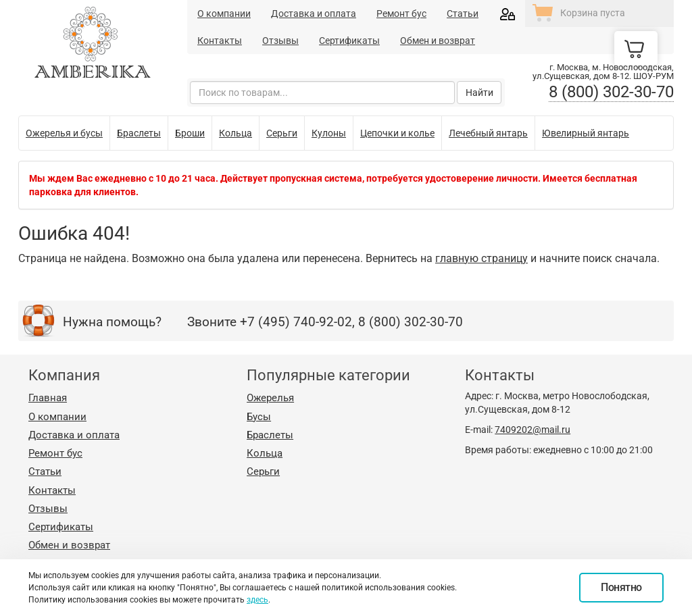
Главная (48, 398)
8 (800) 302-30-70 (611, 92)
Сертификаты (349, 41)
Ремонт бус (401, 14)
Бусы (259, 417)
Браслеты (270, 435)
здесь (257, 600)
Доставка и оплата (314, 14)
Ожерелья (270, 398)
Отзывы (280, 41)
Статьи (463, 14)
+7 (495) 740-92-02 (296, 322)
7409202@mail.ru (533, 430)
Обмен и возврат (438, 41)
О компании (224, 14)
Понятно (621, 587)
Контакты (220, 41)
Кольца (265, 453)
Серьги (263, 471)
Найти (479, 93)
